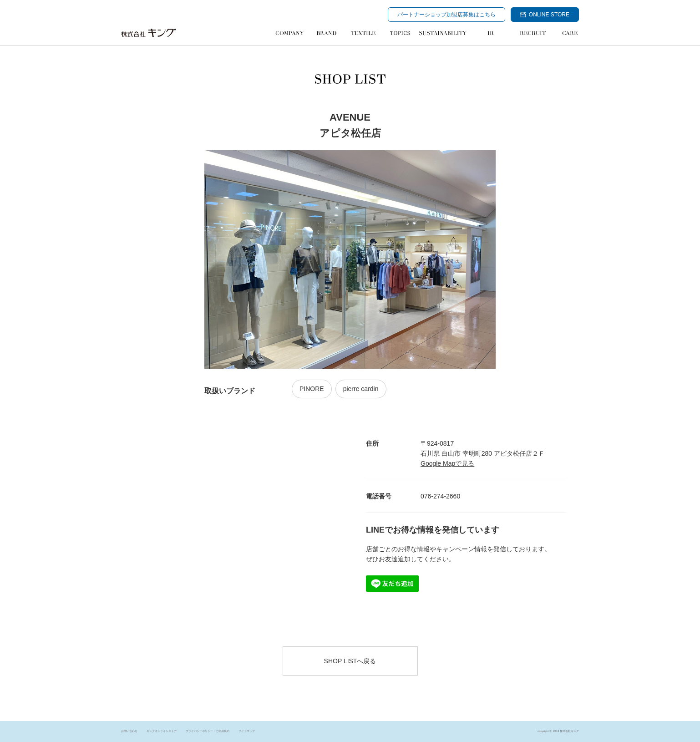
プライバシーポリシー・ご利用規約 (208, 731)
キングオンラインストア (162, 731)
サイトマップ (247, 731)
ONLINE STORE (545, 15)
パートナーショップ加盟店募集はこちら (446, 15)
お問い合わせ (129, 731)
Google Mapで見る (447, 463)
